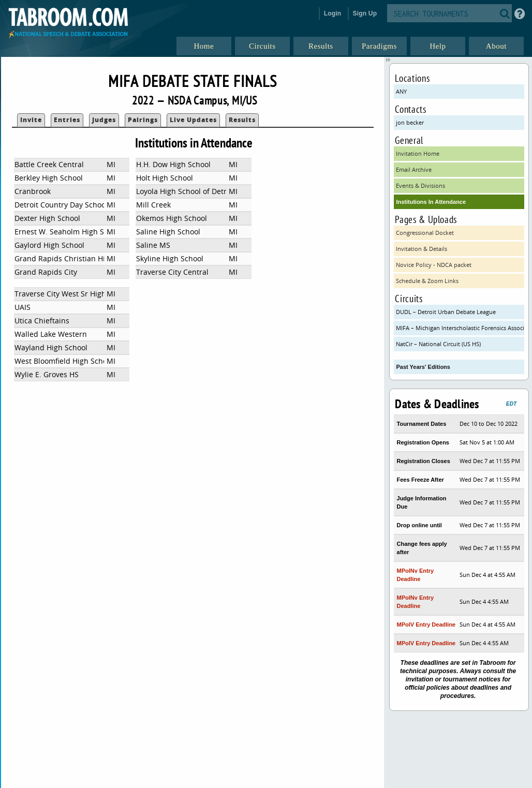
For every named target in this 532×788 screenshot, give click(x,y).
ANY (401, 91)
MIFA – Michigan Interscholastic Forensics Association (460, 328)
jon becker (410, 122)
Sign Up (365, 13)
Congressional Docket (425, 233)
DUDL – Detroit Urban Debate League (446, 312)
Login (333, 13)
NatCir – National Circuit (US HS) (438, 344)
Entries (67, 120)
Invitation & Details (422, 249)
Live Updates (193, 120)
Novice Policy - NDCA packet (434, 265)
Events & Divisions (420, 185)
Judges (104, 120)
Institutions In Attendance (431, 202)
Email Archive (414, 169)
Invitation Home (418, 153)
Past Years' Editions (423, 367)
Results (242, 120)
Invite (31, 120)
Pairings (143, 120)
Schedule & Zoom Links (427, 281)
